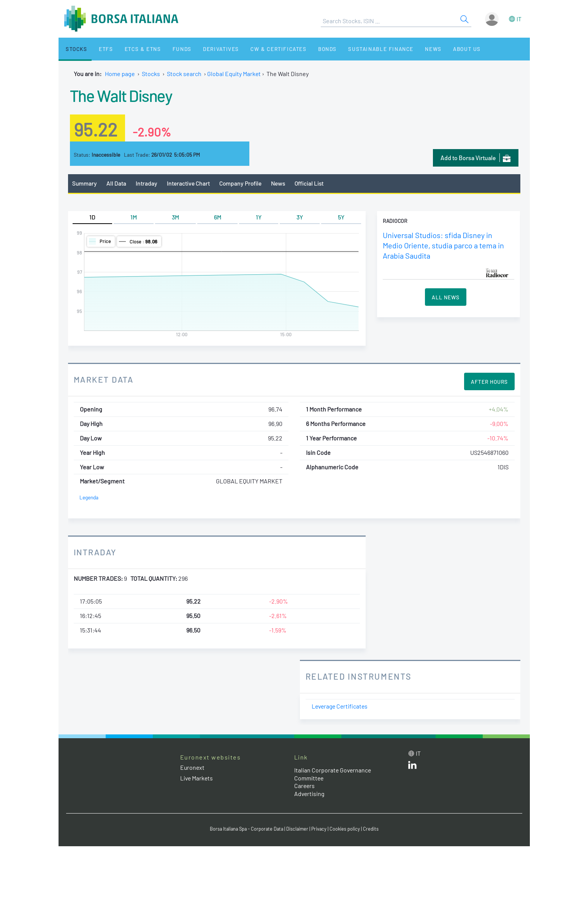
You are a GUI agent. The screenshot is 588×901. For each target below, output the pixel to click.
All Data (117, 183)
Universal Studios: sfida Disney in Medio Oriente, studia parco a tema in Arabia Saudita (444, 246)
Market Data (104, 380)
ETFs (99, 49)
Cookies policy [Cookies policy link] (347, 829)
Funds (170, 49)
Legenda (89, 498)
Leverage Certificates (341, 706)
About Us (439, 49)
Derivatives (206, 49)
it (519, 19)
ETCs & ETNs (133, 49)
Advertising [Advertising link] (310, 794)
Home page (120, 74)
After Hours (489, 382)
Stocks (74, 49)
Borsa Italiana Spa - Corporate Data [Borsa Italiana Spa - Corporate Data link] (246, 829)
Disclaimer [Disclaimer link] (298, 829)
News (409, 49)
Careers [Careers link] (305, 786)
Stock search (184, 74)
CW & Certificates (261, 49)
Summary (85, 183)
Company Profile (242, 183)
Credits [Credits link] (373, 829)
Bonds (308, 49)
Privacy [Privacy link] (321, 829)
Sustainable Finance (359, 49)
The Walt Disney (124, 95)
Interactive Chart (189, 183)
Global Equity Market (234, 74)
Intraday (147, 183)
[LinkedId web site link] (412, 767)
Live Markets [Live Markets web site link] (197, 778)
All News (446, 297)
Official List (313, 183)
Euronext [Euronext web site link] (193, 768)
